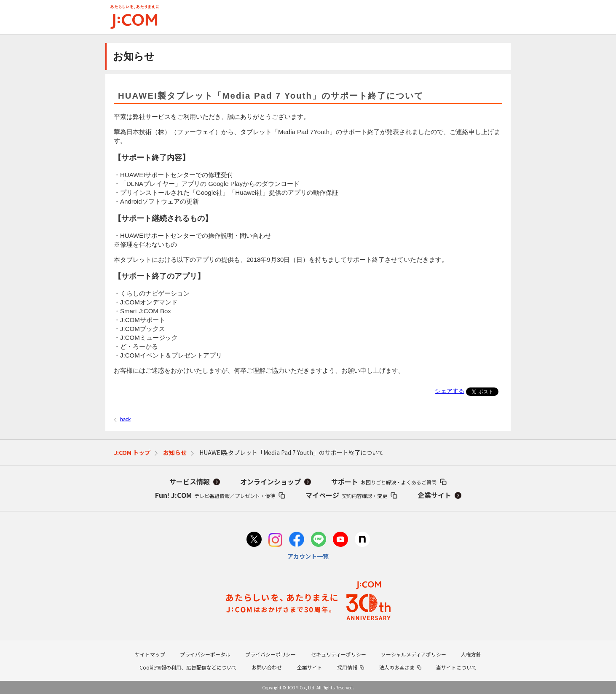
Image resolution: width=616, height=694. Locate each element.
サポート (384, 481)
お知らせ (175, 452)
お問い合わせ (267, 667)
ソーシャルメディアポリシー (414, 654)
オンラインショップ (271, 481)
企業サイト (434, 495)
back (125, 420)
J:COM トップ (132, 452)
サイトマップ (150, 654)
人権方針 (471, 654)
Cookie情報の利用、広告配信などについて (188, 667)
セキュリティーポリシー (339, 654)
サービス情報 (190, 481)
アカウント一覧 (308, 556)
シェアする (450, 391)
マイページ (346, 495)
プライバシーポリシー (271, 654)
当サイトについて (456, 667)
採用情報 (347, 667)
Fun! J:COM (215, 495)
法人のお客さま (397, 667)
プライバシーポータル (205, 654)
